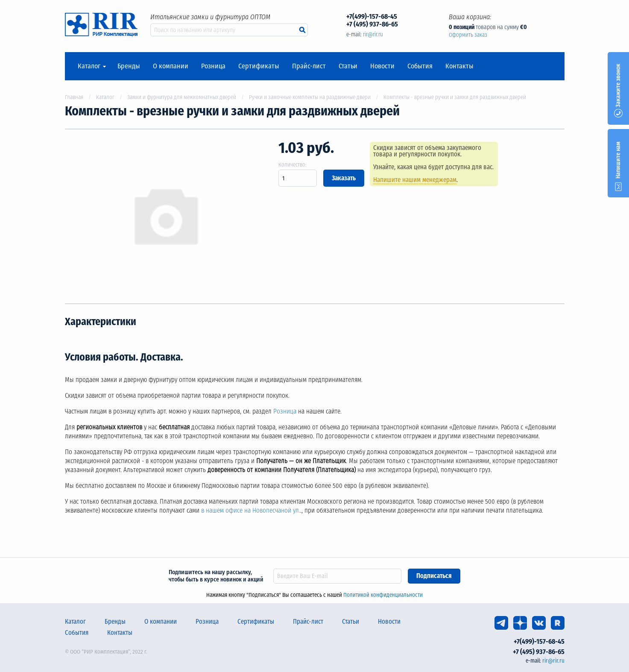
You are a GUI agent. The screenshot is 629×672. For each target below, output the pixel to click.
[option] (165, 216)
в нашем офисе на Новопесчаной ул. (251, 511)
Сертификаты (259, 66)
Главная (74, 97)
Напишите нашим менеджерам (416, 180)
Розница (213, 66)
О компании (171, 66)
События (420, 66)
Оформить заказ (468, 35)
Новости (382, 66)
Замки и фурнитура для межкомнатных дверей (182, 97)
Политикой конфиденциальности (383, 595)
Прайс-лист (309, 66)
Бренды (129, 66)
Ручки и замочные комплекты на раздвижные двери (310, 97)
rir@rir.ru (373, 34)
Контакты (459, 66)
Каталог (89, 66)
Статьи (348, 66)
